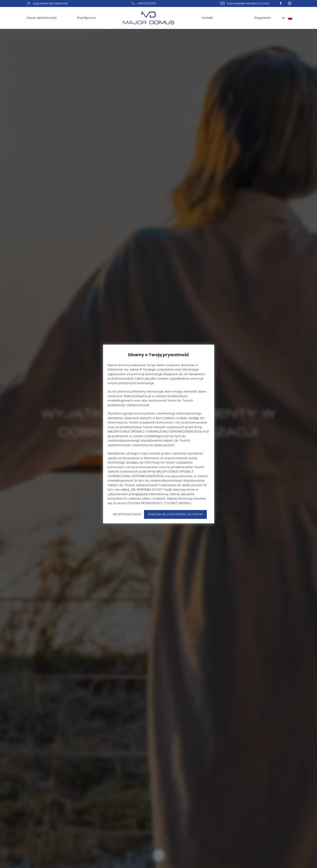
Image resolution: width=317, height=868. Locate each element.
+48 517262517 (147, 3)
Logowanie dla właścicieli (47, 3)
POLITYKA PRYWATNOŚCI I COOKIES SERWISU (159, 503)
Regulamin (263, 18)
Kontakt (207, 18)
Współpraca (86, 18)
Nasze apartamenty (42, 18)
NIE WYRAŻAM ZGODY (127, 514)
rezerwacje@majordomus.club (248, 3)
